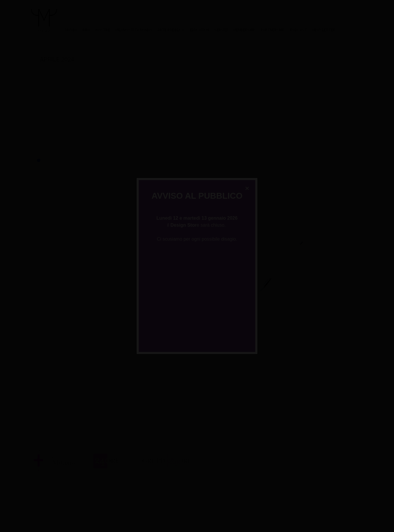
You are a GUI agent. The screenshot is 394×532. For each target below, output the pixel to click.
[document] (197, 266)
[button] (247, 188)
